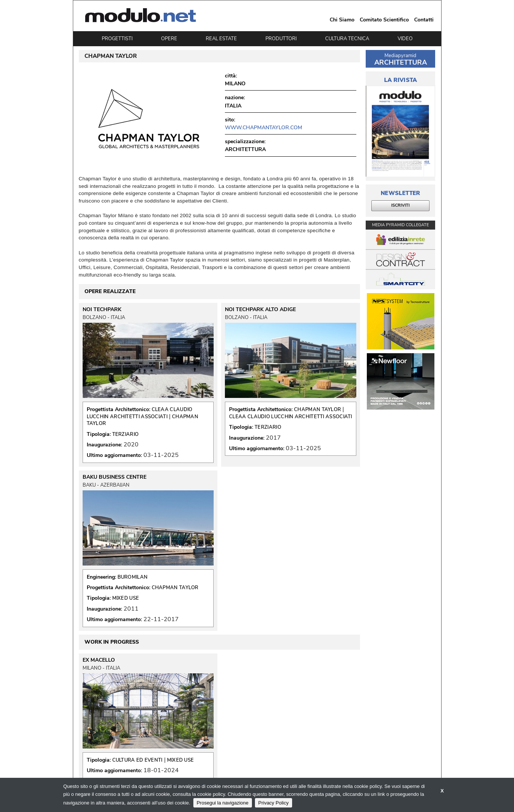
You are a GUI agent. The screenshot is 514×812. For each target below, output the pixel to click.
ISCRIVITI (400, 205)
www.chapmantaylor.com (264, 128)
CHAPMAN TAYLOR (317, 410)
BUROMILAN (133, 577)
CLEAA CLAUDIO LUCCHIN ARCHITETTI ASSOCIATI (140, 413)
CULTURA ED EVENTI (137, 760)
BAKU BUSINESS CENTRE (115, 477)
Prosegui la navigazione (223, 803)
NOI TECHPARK (102, 310)
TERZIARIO (126, 434)
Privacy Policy (274, 803)
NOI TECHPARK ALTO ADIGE (260, 310)
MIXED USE (126, 598)
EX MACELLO (99, 660)
